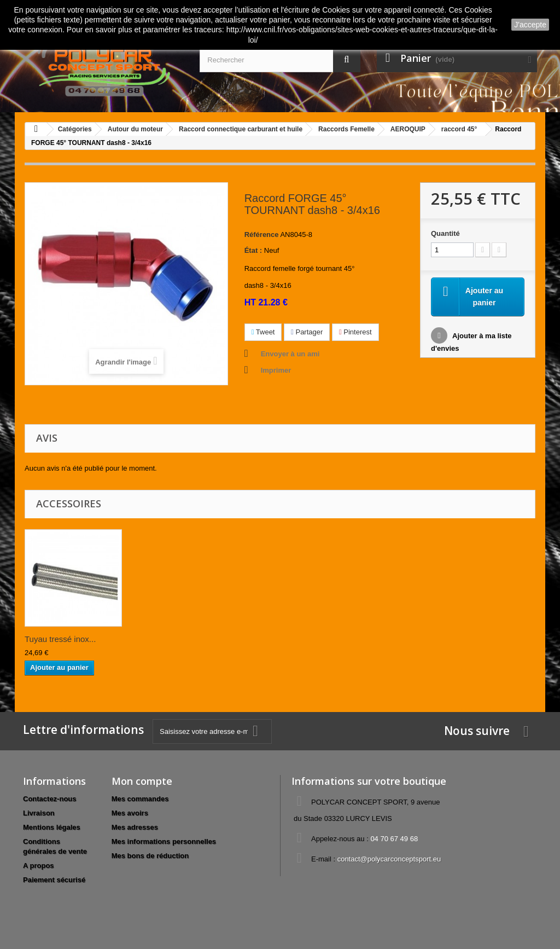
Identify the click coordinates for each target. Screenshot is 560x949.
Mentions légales (52, 827)
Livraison (39, 813)
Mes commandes (140, 799)
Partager (307, 332)
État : (253, 250)
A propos (39, 866)
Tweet (263, 332)
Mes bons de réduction (150, 856)
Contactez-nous (50, 799)
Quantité (445, 233)
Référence (262, 235)
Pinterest (355, 332)
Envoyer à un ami (290, 354)
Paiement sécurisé (54, 880)
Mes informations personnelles (164, 841)
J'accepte (530, 25)
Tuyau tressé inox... (60, 639)
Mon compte (142, 781)
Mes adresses (135, 827)
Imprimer (276, 370)
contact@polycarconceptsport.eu (389, 859)
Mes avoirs (130, 813)
